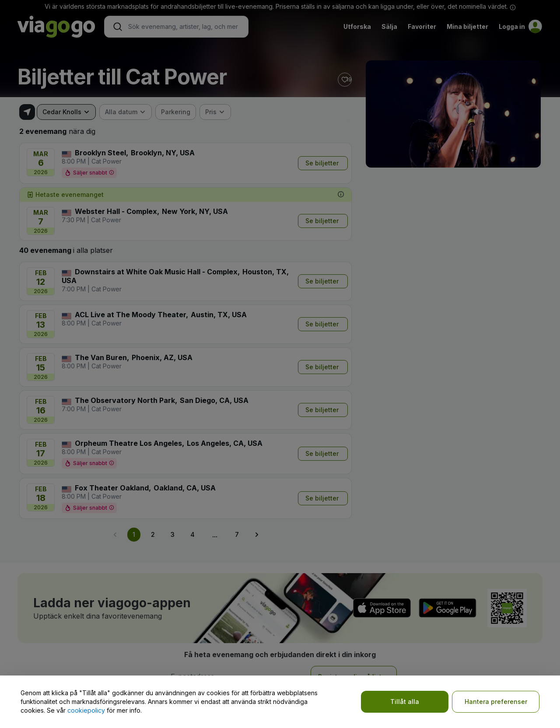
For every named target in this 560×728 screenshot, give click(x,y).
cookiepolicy (86, 710)
